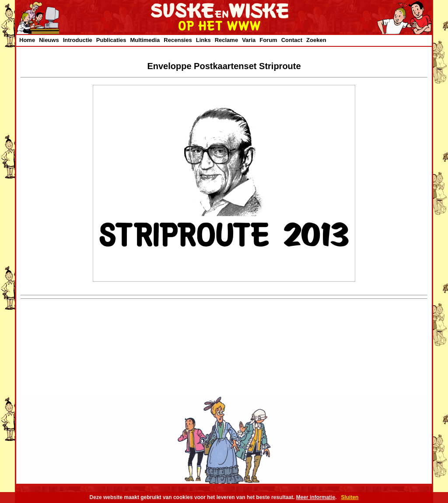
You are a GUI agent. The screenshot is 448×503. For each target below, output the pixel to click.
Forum (268, 40)
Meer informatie (316, 497)
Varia (249, 40)
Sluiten (350, 497)
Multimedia (145, 40)
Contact (292, 40)
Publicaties (111, 40)
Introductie (78, 40)
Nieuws (49, 40)
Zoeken (316, 40)
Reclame (226, 40)
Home (27, 40)
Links (203, 40)
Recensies (178, 40)
